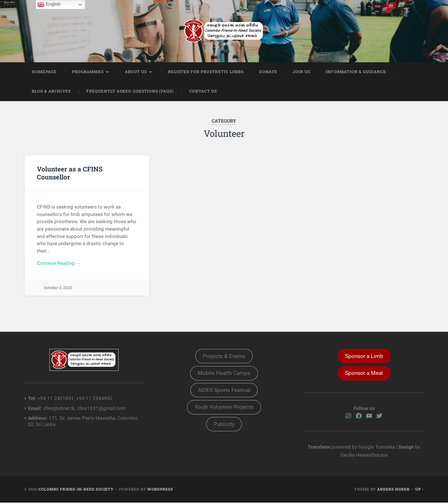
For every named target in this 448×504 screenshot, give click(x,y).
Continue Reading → (59, 264)
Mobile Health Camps (224, 374)
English (49, 5)
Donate (268, 72)
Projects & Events (224, 357)
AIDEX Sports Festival (224, 392)
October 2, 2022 (58, 288)
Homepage (44, 72)
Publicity (224, 427)
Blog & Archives (51, 92)
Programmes (88, 72)
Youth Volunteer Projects (224, 410)
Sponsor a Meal (364, 374)
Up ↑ (420, 491)
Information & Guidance (356, 72)
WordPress (160, 491)
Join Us (301, 72)
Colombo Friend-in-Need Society (76, 491)
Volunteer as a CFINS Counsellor (70, 173)
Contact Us (203, 92)
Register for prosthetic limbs (206, 72)
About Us (136, 72)
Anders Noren (393, 491)
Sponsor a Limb (364, 357)
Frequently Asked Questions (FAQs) (130, 92)
